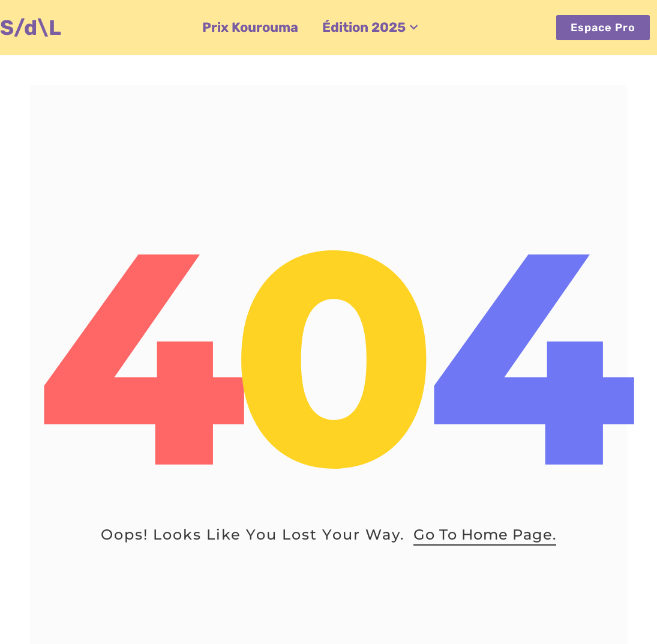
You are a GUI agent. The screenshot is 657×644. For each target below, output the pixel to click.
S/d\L (31, 28)
